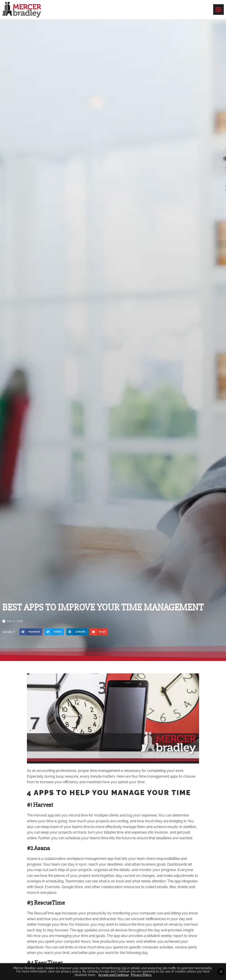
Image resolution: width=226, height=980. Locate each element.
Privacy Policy (141, 975)
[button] (218, 9)
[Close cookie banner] (221, 972)
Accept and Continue (113, 975)
